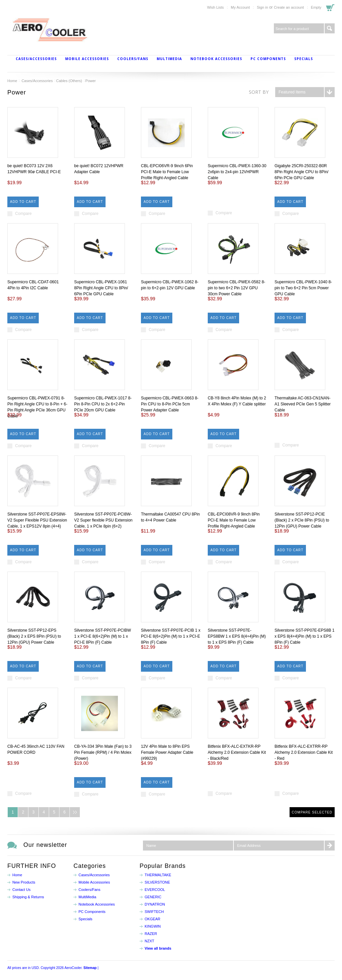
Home (12, 81)
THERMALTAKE (158, 875)
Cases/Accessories (36, 59)
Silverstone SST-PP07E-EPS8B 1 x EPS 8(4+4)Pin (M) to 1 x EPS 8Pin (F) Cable (304, 636)
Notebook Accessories (216, 59)
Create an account (289, 7)
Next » (75, 812)
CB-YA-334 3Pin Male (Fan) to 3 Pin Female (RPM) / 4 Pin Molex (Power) (103, 752)
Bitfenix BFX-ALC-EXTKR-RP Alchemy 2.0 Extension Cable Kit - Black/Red (237, 752)
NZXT (149, 941)
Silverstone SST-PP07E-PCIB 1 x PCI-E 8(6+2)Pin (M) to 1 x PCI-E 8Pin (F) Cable (171, 636)
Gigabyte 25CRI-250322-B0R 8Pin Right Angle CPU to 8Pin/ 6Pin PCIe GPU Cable (301, 172)
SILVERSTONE (157, 882)
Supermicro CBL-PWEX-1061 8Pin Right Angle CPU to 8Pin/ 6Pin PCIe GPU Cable (101, 288)
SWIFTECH (154, 912)
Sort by (259, 92)
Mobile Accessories (87, 59)
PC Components (268, 59)
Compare (23, 214)
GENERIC (153, 897)
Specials (304, 59)
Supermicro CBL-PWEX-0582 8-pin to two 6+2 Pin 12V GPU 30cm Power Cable (236, 288)
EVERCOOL (155, 890)
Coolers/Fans (133, 59)
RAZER (151, 934)
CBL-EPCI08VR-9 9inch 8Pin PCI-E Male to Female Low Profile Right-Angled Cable (234, 520)
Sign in (263, 7)
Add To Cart (23, 202)
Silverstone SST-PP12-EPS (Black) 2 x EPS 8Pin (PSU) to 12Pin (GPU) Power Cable (34, 636)
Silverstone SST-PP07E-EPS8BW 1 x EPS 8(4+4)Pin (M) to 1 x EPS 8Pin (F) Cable (237, 636)
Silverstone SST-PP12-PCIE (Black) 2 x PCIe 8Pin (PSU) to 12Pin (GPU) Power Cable (302, 520)
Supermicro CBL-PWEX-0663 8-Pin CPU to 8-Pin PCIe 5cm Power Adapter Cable (170, 404)
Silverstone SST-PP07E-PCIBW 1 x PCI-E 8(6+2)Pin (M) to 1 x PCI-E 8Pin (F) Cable (103, 636)
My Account (240, 7)
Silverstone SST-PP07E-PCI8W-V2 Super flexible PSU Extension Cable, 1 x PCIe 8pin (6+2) (103, 520)
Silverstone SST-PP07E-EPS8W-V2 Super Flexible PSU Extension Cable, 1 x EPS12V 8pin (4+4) (37, 520)
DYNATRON (155, 904)
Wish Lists (215, 7)
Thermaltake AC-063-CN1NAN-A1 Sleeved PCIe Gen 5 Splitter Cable (303, 404)
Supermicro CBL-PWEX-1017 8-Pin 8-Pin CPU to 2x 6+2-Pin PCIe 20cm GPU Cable (103, 404)
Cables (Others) (69, 81)
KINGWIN (153, 926)
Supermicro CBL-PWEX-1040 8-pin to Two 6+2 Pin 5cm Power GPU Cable (303, 288)
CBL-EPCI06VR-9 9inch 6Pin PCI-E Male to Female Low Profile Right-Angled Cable (167, 172)
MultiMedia (169, 59)
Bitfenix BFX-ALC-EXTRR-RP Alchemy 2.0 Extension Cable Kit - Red (304, 752)
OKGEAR (152, 919)
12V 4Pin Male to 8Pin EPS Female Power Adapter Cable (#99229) (167, 752)
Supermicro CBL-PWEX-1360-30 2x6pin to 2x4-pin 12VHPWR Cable (237, 172)
